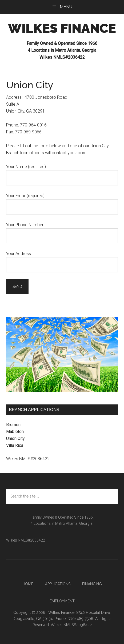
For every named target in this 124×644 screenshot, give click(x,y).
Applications (58, 584)
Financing (92, 584)
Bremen (13, 425)
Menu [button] (66, 7)
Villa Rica (15, 445)
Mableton (15, 432)
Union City (15, 438)
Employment (62, 601)
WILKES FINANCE (62, 28)
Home (28, 584)
